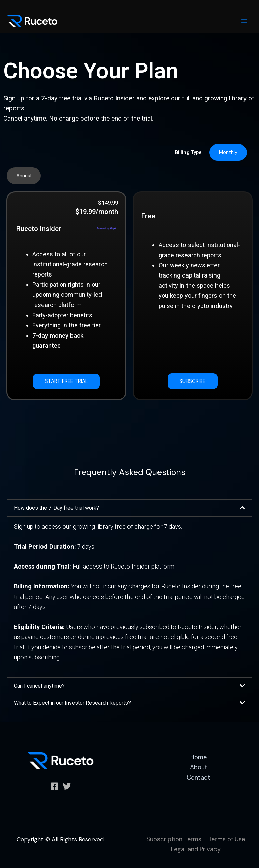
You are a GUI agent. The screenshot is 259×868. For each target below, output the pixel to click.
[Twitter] (67, 786)
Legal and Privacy (196, 849)
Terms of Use (227, 839)
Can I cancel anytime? (39, 686)
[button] (228, 152)
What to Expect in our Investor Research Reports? (72, 703)
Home (198, 757)
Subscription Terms (174, 839)
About (199, 767)
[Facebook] (54, 786)
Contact (198, 778)
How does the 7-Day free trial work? (56, 508)
